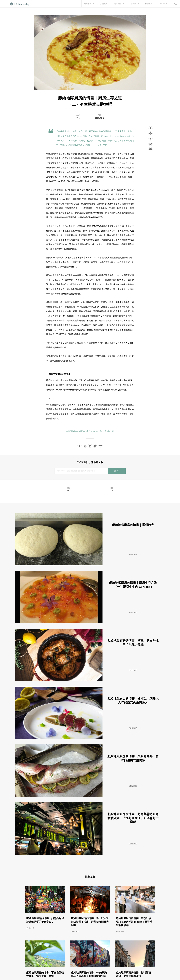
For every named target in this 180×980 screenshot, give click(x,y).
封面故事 (88, 4)
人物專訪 (104, 4)
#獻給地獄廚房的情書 (76, 431)
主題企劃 (132, 4)
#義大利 (110, 431)
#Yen (93, 431)
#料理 (104, 431)
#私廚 (88, 431)
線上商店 (164, 4)
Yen (78, 118)
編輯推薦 (117, 4)
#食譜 (98, 431)
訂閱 (117, 471)
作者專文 (149, 4)
